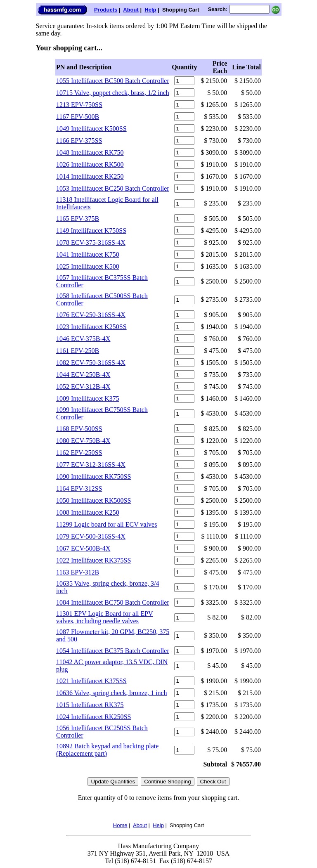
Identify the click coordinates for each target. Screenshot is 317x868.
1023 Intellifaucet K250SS (91, 327)
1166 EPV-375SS (79, 141)
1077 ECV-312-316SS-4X (91, 465)
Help (150, 10)
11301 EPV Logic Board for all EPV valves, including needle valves (105, 617)
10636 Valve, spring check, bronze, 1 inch (112, 693)
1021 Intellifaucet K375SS (91, 681)
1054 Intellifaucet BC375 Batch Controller (113, 651)
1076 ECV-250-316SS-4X (91, 315)
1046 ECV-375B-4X (83, 339)
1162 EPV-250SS (79, 453)
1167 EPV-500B (78, 117)
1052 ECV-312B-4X (83, 387)
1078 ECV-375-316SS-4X (91, 242)
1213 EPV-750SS (79, 105)
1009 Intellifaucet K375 (88, 399)
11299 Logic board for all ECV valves (106, 524)
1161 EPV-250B (78, 351)
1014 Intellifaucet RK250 (90, 176)
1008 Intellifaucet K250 (88, 512)
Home (120, 825)
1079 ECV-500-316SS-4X (91, 536)
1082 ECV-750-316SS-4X (91, 363)
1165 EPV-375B (78, 219)
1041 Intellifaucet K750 (88, 254)
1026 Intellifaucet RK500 (90, 164)
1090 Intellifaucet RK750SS (93, 477)
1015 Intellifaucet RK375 (90, 705)
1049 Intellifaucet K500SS (91, 129)
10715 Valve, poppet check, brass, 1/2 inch (113, 93)
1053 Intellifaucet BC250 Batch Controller (113, 188)
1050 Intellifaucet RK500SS (93, 500)
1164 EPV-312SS (79, 488)
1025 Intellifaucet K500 (88, 266)
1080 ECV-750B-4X (83, 441)
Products (106, 10)
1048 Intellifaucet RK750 (90, 153)
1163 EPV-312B (78, 572)
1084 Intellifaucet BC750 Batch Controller (113, 602)
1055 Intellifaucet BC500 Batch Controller (113, 81)
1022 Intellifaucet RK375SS (93, 560)
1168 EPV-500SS (79, 429)
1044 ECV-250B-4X (83, 375)
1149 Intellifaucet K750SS (91, 231)
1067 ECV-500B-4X (83, 548)
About (131, 10)
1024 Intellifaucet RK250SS (93, 717)
